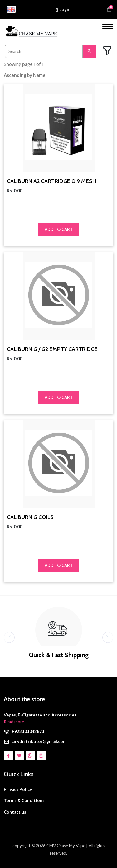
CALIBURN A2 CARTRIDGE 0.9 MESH (51, 181)
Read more (14, 722)
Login (62, 9)
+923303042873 (28, 731)
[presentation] (9, 637)
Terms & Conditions (24, 800)
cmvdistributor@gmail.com (39, 741)
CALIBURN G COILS (30, 517)
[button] (29, 75)
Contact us (15, 812)
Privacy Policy (18, 789)
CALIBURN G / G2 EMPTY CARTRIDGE (52, 349)
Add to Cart (59, 229)
